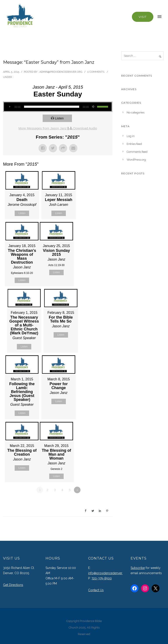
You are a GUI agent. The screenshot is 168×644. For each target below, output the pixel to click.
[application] (58, 107)
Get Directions (13, 585)
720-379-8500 (102, 578)
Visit (143, 17)
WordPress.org (136, 160)
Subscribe (138, 568)
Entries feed (134, 144)
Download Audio (85, 128)
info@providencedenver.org (108, 573)
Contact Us (96, 590)
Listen (59, 118)
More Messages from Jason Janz (43, 128)
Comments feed (137, 152)
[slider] (52, 107)
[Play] (10, 107)
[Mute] (94, 107)
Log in (131, 136)
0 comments (96, 72)
